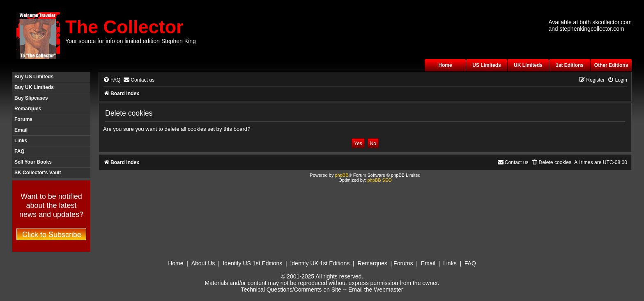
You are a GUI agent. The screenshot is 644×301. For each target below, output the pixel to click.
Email (21, 130)
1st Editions (570, 65)
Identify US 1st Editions (252, 263)
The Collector (124, 27)
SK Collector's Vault (38, 173)
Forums (23, 119)
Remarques (28, 109)
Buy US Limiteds (34, 77)
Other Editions (611, 65)
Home (445, 65)
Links (21, 141)
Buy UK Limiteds (34, 87)
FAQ (20, 151)
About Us (203, 263)
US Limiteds (486, 65)
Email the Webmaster (376, 290)
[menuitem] (112, 80)
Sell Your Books (33, 162)
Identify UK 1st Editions (320, 263)
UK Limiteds (528, 65)
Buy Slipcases (31, 98)
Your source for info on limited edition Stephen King (131, 41)
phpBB (342, 175)
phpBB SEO (379, 180)
